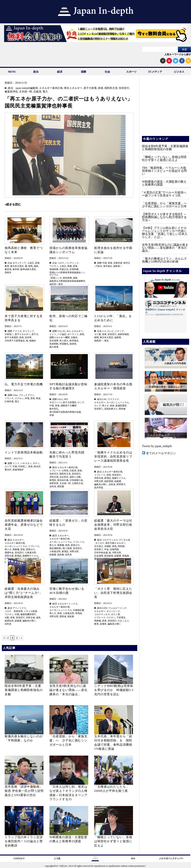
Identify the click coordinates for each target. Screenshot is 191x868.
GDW (105, 608)
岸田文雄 (54, 477)
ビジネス (179, 72)
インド (16, 463)
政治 (36, 72)
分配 (7, 618)
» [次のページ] (21, 638)
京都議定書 (79, 610)
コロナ (61, 263)
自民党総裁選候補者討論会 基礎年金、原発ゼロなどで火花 (25, 525)
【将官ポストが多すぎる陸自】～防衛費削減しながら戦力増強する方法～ (164, 217)
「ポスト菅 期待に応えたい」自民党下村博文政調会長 (113, 593)
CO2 (60, 331)
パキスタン (26, 463)
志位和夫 (64, 477)
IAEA (60, 399)
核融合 (33, 341)
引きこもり (123, 621)
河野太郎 (99, 481)
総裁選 (118, 481)
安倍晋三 (99, 409)
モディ (36, 463)
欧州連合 (74, 341)
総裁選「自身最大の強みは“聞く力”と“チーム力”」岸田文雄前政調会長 (24, 593)
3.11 (104, 331)
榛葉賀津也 (11, 92)
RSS (133, 858)
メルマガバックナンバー (171, 858)
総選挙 (103, 624)
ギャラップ (28, 331)
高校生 (8, 272)
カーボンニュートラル (118, 402)
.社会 (10, 263)
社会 (107, 72)
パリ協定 (62, 334)
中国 (104, 263)
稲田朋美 (109, 481)
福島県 (118, 337)
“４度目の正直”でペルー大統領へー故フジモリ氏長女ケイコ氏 (164, 194)
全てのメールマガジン (159, 453)
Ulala (15, 395)
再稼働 (16, 549)
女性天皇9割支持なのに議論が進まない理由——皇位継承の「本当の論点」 (68, 690)
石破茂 (37, 92)
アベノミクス (19, 608)
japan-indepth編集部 (27, 88)
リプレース (55, 471)
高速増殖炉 (18, 470)
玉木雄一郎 (26, 92)
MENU (12, 72)
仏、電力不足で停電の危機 (24, 384)
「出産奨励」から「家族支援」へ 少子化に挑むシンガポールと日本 (68, 740)
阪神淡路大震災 (28, 269)
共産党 (73, 471)
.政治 (10, 88)
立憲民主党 (77, 483)
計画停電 (9, 402)
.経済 (54, 536)
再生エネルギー (73, 88)
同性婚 (121, 546)
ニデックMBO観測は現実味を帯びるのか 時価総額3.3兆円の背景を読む (114, 690)
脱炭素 (61, 555)
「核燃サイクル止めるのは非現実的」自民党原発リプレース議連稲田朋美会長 (113, 457)
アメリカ (17, 331)
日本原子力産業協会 (15, 341)
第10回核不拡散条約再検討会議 (65, 412)
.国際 (99, 263)
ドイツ (53, 334)
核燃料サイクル (30, 556)
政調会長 (9, 621)
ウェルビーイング (118, 608)
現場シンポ (56, 278)
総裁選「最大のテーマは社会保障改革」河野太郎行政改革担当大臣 (113, 525)
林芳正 (127, 263)
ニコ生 (57, 858)
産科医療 (67, 278)
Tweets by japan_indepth (157, 446)
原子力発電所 (11, 337)
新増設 (53, 480)
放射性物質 (123, 334)
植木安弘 (54, 409)
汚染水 (99, 266)
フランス (9, 398)
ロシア (81, 402)
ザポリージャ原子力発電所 (63, 402)
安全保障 (54, 341)
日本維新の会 (76, 480)
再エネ (105, 406)
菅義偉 (126, 556)
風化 (107, 341)
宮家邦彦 (118, 263)
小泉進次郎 (30, 553)
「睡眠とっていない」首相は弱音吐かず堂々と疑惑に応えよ (113, 841)
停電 (27, 398)
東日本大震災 (17, 266)
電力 (45, 92)
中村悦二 (9, 334)
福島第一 (118, 266)
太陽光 (74, 337)
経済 (60, 72)
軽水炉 (37, 466)
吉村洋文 (54, 474)
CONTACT (19, 858)
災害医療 (74, 269)
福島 (36, 266)
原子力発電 (90, 88)
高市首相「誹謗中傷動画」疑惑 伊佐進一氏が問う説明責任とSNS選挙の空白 (24, 791)
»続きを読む (13, 204)
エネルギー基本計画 (51, 88)
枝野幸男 (54, 483)
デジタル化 (125, 540)
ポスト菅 (115, 614)
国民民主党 (111, 88)
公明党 (65, 471)
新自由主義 (63, 480)
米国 (52, 415)
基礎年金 (9, 553)
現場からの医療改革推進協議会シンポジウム (67, 274)
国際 (84, 72)
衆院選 (61, 486)
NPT (66, 399)
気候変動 (54, 344)
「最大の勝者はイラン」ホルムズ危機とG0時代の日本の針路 (164, 260)
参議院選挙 (121, 406)
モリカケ (100, 543)
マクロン (19, 398)
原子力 (35, 334)
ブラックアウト (26, 395)
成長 (38, 618)
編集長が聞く (101, 484)
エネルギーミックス (68, 604)
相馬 (30, 266)
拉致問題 (114, 549)
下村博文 (121, 618)
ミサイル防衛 (30, 611)
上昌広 (31, 263)
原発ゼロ (30, 549)
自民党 (53, 486)
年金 (107, 549)
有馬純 (79, 613)
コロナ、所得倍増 (14, 611)
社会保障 (99, 556)
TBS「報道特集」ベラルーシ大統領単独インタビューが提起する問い (164, 171)
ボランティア (19, 263)
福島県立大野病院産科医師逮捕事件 (67, 281)
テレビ (110, 331)
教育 (7, 266)
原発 (101, 88)
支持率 (28, 337)
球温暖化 (64, 344)
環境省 (63, 616)
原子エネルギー (23, 334)
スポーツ (131, 72)
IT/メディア (155, 72)
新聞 (96, 337)
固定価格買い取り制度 (61, 548)
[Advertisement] (165, 108)
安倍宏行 (124, 88)
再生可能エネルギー (115, 543)
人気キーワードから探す (178, 54)
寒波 (38, 398)
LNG (105, 399)
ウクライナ (113, 399)
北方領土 (99, 546)
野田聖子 (121, 484)
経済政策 (109, 556)
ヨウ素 (98, 334)
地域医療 (54, 269)
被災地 (8, 269)
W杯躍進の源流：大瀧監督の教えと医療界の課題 (164, 183)
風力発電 (54, 347)
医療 (70, 266)
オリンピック (113, 611)
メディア (119, 331)
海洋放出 (108, 266)
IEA (69, 331)
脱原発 (73, 344)
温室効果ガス (111, 409)
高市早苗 (99, 488)
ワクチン (54, 266)
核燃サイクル (119, 478)
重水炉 (8, 470)
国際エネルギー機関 (60, 337)
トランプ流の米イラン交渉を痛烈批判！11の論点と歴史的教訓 (24, 841)
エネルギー (77, 331)
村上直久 (64, 341)
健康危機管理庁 (28, 614)
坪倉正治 (64, 269)
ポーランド (73, 334)
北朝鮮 (108, 546)
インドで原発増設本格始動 (24, 452)
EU (64, 331)
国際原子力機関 (68, 406)
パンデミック (72, 263)
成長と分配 (75, 477)
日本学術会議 (101, 553)
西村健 (122, 409)
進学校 (16, 269)
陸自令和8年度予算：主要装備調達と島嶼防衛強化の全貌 (24, 690)
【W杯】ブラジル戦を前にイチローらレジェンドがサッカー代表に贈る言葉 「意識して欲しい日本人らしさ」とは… (165, 232)
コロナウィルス (110, 540)
